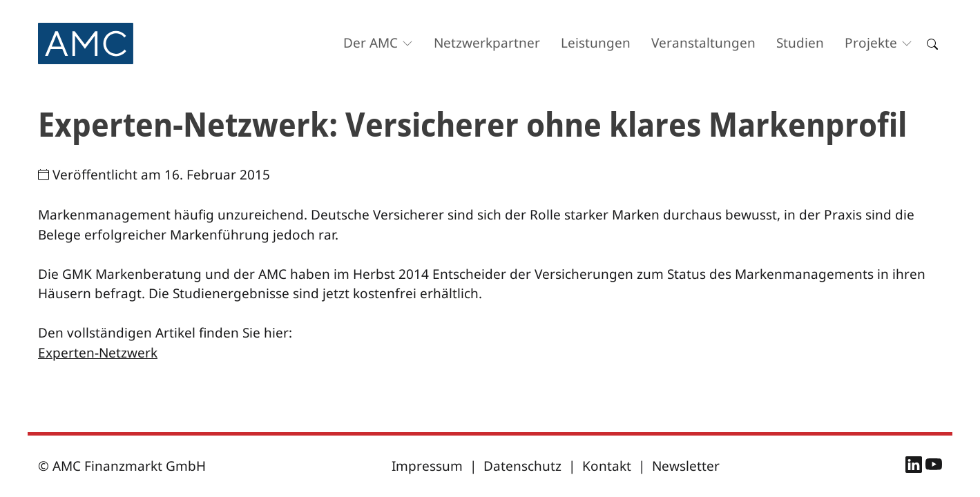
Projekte (871, 43)
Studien (800, 43)
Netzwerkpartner (487, 43)
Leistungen (596, 43)
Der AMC (371, 43)
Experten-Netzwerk (98, 353)
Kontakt (607, 466)
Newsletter (686, 466)
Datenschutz (522, 466)
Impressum (427, 466)
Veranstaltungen (703, 43)
